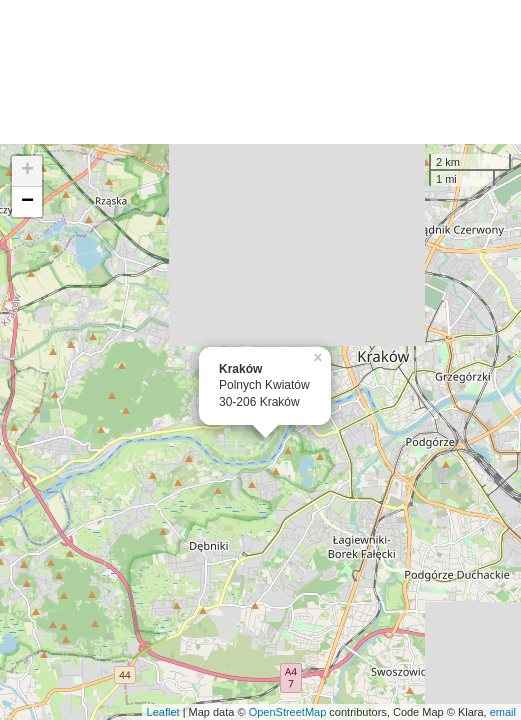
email (503, 712)
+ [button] (27, 171)
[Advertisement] (260, 72)
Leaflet (163, 712)
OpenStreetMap (288, 712)
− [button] (27, 202)
